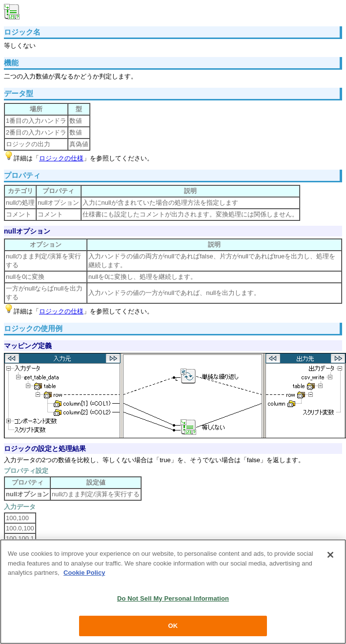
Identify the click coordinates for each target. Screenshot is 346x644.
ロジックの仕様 (61, 158)
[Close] (330, 555)
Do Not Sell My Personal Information (173, 598)
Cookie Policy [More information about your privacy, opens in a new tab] (84, 573)
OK (173, 626)
